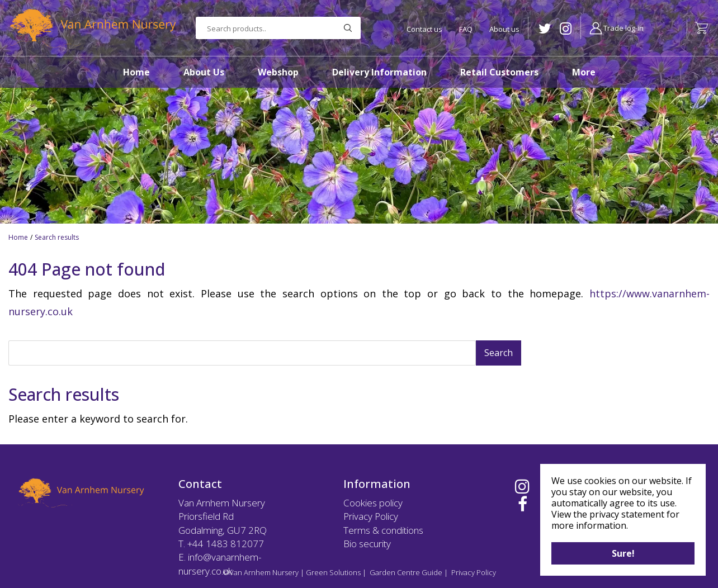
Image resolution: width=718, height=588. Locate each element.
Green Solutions (333, 572)
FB (523, 504)
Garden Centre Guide (406, 572)
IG (566, 29)
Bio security (367, 544)
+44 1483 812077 (226, 544)
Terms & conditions (383, 530)
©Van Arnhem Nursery (261, 572)
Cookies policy (373, 503)
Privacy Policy (371, 516)
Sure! (623, 553)
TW (545, 29)
